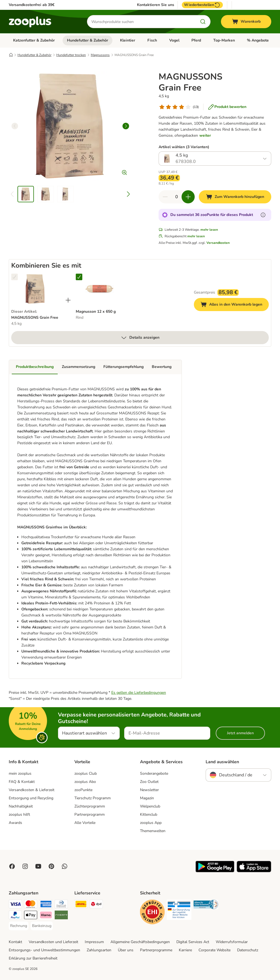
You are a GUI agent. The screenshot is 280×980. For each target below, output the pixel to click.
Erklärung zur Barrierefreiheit (33, 958)
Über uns (126, 950)
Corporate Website (215, 950)
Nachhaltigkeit (21, 806)
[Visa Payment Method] (15, 905)
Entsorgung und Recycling (31, 798)
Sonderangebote (154, 773)
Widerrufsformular (232, 942)
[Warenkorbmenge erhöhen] (188, 197)
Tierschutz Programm (93, 798)
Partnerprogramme (156, 950)
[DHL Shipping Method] (81, 905)
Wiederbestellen (202, 5)
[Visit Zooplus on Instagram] (25, 866)
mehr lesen (209, 230)
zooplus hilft (19, 814)
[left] (15, 126)
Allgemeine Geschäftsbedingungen (140, 942)
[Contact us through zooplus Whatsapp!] (65, 866)
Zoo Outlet (149, 782)
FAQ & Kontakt (22, 782)
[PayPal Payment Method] (15, 916)
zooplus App (151, 823)
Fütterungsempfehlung (123, 367)
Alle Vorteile (85, 823)
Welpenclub (150, 806)
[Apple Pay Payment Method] (31, 916)
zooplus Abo (85, 782)
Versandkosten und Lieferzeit (53, 942)
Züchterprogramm (90, 806)
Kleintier (128, 40)
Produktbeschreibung (35, 367)
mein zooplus (20, 773)
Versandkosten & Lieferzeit (32, 790)
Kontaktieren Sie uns (156, 5)
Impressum (94, 942)
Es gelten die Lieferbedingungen (139, 693)
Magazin (147, 798)
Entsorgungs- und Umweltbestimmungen (44, 950)
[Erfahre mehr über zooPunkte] (263, 215)
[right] (126, 126)
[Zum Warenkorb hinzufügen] (235, 197)
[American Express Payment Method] (46, 905)
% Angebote (258, 40)
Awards (15, 823)
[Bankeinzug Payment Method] (42, 926)
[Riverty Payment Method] (61, 916)
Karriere (185, 950)
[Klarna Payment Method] (46, 916)
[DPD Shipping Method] (96, 905)
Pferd (196, 40)
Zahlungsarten (99, 950)
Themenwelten (153, 831)
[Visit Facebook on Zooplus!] (12, 866)
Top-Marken (224, 40)
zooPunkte (83, 790)
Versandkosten (218, 243)
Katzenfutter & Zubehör (34, 40)
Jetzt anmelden (240, 733)
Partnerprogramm (90, 814)
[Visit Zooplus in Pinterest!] (51, 866)
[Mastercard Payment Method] (31, 905)
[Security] (152, 913)
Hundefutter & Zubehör (87, 40)
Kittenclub (149, 814)
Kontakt (15, 942)
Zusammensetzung (78, 367)
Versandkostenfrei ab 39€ (32, 5)
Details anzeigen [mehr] (140, 338)
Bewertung (162, 367)
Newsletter (149, 790)
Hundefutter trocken (71, 55)
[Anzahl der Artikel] (177, 197)
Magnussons (100, 55)
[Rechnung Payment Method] (19, 926)
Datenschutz (248, 950)
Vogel (174, 40)
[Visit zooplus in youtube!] (38, 866)
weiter (205, 135)
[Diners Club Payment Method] (61, 905)
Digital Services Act (193, 942)
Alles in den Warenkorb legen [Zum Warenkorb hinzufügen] (235, 305)
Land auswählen (222, 762)
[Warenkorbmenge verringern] (165, 197)
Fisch (152, 40)
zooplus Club (86, 773)
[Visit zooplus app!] (215, 871)
